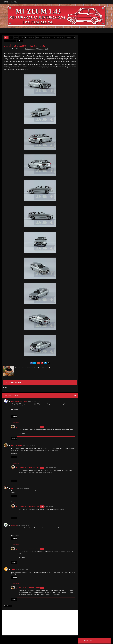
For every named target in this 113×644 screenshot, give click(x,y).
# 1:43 (11, 38)
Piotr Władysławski (19, 401)
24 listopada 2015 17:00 (22, 571)
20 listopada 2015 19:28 (23, 527)
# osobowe (13, 41)
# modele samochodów (58, 38)
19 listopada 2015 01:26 (29, 448)
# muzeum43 (69, 38)
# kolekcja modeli (30, 38)
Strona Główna (11, 2)
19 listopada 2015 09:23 (50, 470)
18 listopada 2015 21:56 (34, 402)
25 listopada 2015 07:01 (50, 590)
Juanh (14, 490)
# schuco (20, 41)
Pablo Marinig (17, 448)
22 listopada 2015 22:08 (50, 551)
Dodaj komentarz (8, 608)
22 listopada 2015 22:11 (50, 508)
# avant (21, 38)
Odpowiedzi (16, 423)
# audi (16, 38)
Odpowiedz (14, 416)
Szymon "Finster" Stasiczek (29, 427)
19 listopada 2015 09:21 (50, 427)
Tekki (13, 571)
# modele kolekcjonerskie (43, 38)
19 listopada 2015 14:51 (23, 490)
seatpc (14, 527)
